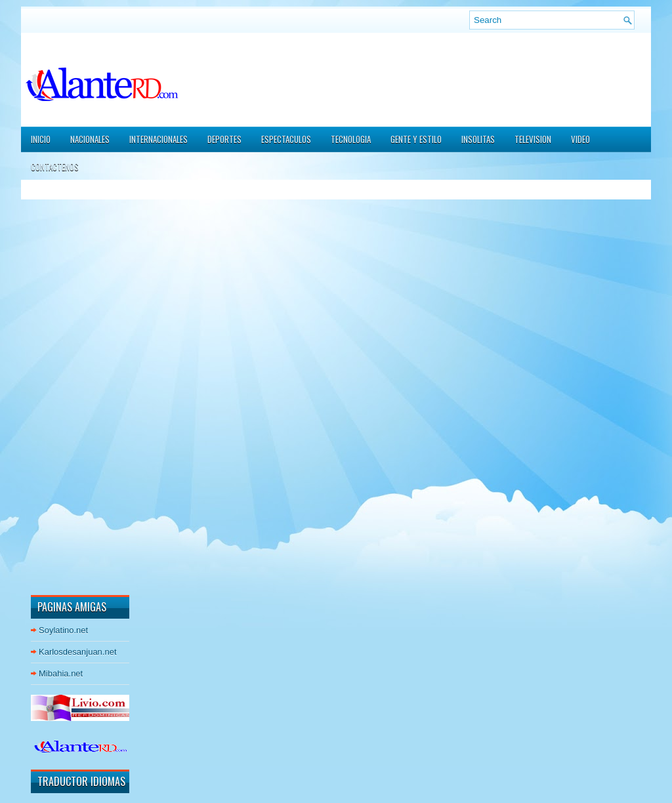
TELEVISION (533, 139)
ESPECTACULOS (286, 139)
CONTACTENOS (55, 167)
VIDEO (580, 139)
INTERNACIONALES (158, 139)
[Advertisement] (70, 386)
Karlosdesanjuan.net (78, 652)
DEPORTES (224, 139)
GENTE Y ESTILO (416, 139)
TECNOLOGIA (351, 139)
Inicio (41, 139)
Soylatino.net (63, 630)
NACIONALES (90, 139)
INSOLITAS (478, 139)
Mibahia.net (61, 673)
